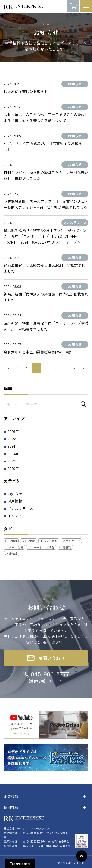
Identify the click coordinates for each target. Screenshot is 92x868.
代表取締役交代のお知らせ (26, 91)
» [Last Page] (84, 368)
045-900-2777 (50, 674)
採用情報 (15, 501)
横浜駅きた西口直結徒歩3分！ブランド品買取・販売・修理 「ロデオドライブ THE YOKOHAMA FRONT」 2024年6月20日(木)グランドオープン (45, 236)
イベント (15, 516)
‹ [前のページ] (8, 368)
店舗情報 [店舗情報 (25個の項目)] (11, 554)
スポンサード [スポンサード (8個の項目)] (71, 541)
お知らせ (15, 494)
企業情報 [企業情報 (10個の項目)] (65, 547)
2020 (11, 468)
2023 (11, 453)
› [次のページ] (74, 368)
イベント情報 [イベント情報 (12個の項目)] (49, 541)
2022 (11, 461)
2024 (11, 446)
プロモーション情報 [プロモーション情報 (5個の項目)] (41, 547)
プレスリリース (20, 508)
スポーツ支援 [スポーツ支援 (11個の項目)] (14, 547)
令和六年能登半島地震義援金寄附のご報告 (39, 352)
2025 (11, 439)
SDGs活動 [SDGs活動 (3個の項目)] (28, 541)
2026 (11, 431)
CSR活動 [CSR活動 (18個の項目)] (11, 541)
